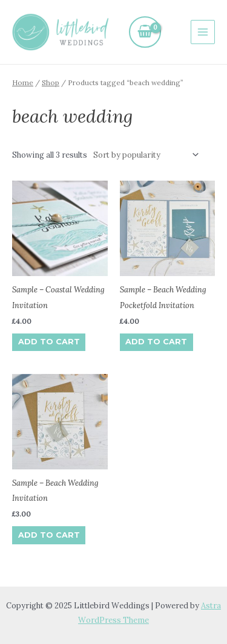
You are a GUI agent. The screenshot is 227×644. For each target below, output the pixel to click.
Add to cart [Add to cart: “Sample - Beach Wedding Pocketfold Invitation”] (156, 342)
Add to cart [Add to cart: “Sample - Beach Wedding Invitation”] (49, 535)
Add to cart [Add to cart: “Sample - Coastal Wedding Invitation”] (49, 342)
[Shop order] (144, 154)
